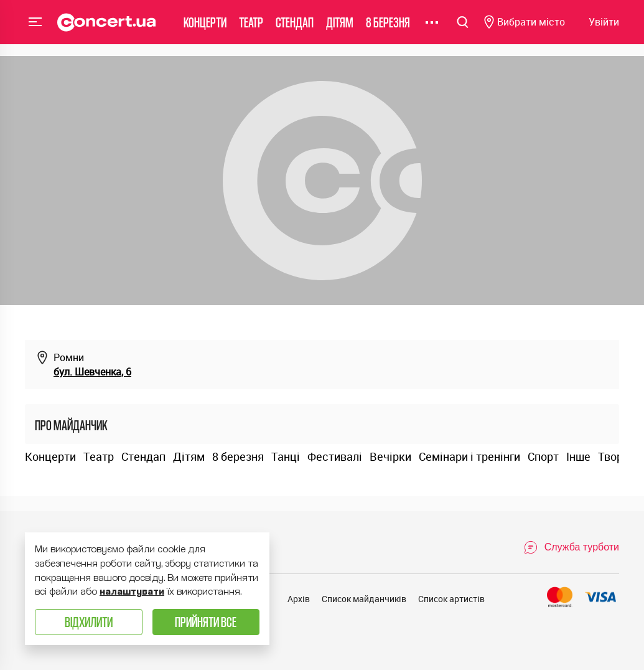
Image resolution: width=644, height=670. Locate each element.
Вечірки (390, 456)
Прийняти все (206, 622)
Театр (251, 28)
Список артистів (451, 599)
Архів (299, 599)
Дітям (340, 28)
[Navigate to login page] (604, 28)
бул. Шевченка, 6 (92, 372)
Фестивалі (335, 456)
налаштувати (132, 592)
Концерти (205, 28)
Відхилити (89, 622)
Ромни (69, 357)
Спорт (543, 456)
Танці (286, 456)
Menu (35, 27)
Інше (578, 456)
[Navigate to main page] (107, 28)
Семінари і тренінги (469, 456)
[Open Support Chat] (571, 547)
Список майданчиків (364, 599)
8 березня (388, 28)
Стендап (295, 28)
